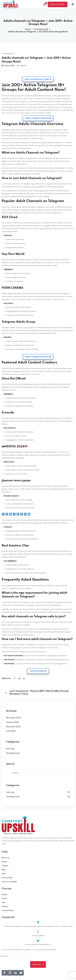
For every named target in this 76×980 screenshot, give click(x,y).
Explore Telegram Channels (38, 118)
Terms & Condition (9, 882)
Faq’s (4, 874)
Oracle (4, 898)
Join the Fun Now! (38, 671)
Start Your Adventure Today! (38, 79)
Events (4, 862)
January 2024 (12, 722)
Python (5, 894)
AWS (4, 902)
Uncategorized (41, 29)
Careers (5, 866)
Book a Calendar (58, 4)
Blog (3, 870)
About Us (5, 858)
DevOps (5, 906)
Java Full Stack (8, 910)
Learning (10, 749)
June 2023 (11, 731)
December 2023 (13, 727)
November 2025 (14, 718)
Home (28, 29)
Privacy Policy (7, 878)
